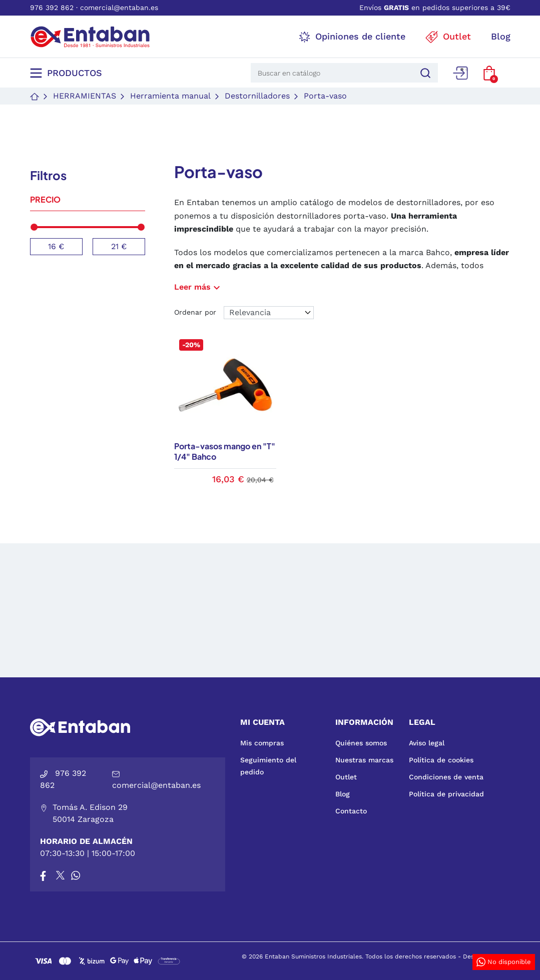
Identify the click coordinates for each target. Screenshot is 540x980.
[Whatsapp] (76, 875)
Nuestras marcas (364, 760)
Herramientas (85, 96)
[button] (489, 73)
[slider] (35, 227)
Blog (343, 794)
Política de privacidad (446, 794)
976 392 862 (52, 8)
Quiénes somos (361, 743)
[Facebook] (43, 875)
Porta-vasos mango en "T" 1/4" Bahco (225, 451)
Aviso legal (427, 743)
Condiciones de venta (446, 777)
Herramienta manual (170, 96)
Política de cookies (441, 760)
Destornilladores (257, 96)
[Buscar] (424, 73)
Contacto (351, 811)
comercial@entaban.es (119, 8)
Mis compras (262, 743)
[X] (61, 875)
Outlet (346, 777)
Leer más (198, 287)
